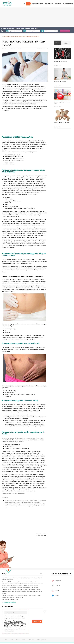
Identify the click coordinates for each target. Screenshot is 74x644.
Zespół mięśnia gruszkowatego (62, 122)
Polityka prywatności (41, 640)
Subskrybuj (37, 621)
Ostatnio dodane (66, 43)
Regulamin (31, 640)
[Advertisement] (37, 17)
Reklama (24, 640)
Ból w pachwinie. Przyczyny (61, 61)
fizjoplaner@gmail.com (9, 602)
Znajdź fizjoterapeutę (68, 4)
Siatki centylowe (49, 4)
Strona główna (6, 36)
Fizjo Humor (58, 4)
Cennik (18, 640)
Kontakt (12, 640)
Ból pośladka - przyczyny (60, 82)
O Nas (6, 640)
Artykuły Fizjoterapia (37, 4)
